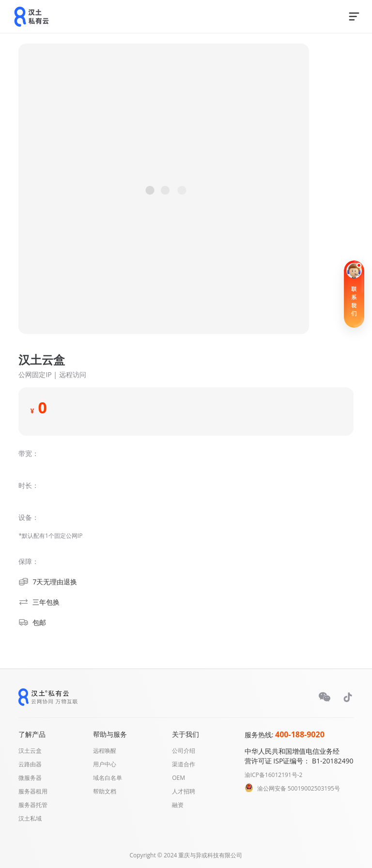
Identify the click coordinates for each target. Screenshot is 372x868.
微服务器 (30, 778)
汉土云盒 (30, 751)
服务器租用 (33, 791)
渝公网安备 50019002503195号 (299, 788)
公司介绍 (184, 751)
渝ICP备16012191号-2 (274, 775)
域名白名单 (108, 778)
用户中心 (105, 764)
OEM (178, 778)
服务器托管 (33, 805)
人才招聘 (184, 791)
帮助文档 (105, 791)
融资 (178, 805)
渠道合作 (184, 764)
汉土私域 (30, 818)
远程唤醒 (105, 751)
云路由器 (30, 764)
